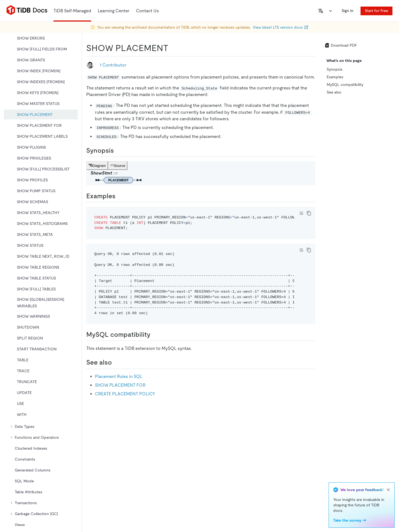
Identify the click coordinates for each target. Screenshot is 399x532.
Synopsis (335, 69)
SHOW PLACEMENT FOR (120, 385)
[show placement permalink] (173, 48)
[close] (388, 490)
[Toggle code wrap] (301, 213)
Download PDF (341, 45)
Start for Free (376, 11)
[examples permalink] (120, 196)
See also (334, 92)
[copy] (309, 213)
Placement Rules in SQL (119, 376)
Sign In (348, 11)
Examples (335, 77)
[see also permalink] (116, 362)
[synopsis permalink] (118, 151)
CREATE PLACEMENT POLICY (125, 394)
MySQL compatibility (345, 85)
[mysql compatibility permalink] (155, 335)
